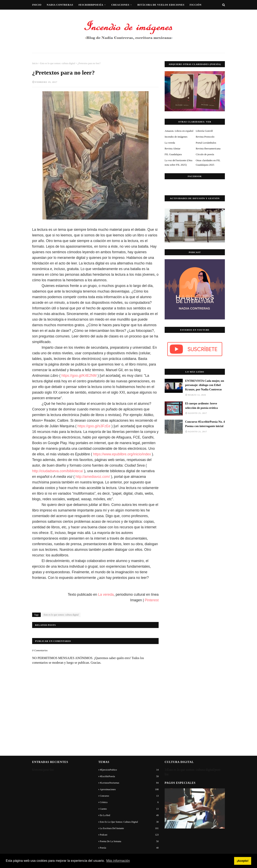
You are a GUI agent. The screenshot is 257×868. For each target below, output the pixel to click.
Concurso (129, 796)
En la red (129, 815)
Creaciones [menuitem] (120, 5)
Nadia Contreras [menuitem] (60, 5)
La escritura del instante (129, 828)
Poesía (129, 848)
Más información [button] (118, 861)
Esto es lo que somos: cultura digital (58, 63)
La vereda (106, 595)
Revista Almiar (172, 148)
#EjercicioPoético (129, 770)
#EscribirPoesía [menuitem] (91, 5)
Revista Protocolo (205, 137)
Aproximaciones (129, 789)
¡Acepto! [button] (243, 861)
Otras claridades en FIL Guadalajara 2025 (208, 163)
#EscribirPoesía (129, 776)
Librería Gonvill (204, 131)
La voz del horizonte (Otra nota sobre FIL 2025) (178, 163)
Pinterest (152, 600)
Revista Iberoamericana (208, 148)
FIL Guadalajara (173, 154)
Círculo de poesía (205, 154)
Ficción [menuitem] (196, 5)
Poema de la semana (129, 841)
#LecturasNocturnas (129, 783)
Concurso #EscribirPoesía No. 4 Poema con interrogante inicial (205, 424)
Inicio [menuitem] (37, 5)
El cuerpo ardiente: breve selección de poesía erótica (201, 406)
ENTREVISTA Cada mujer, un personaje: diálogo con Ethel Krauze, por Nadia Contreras (205, 385)
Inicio (35, 63)
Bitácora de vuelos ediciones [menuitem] (161, 5)
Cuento (129, 809)
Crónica (129, 802)
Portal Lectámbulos (206, 143)
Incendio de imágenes (176, 137)
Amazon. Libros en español (179, 131)
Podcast (129, 835)
